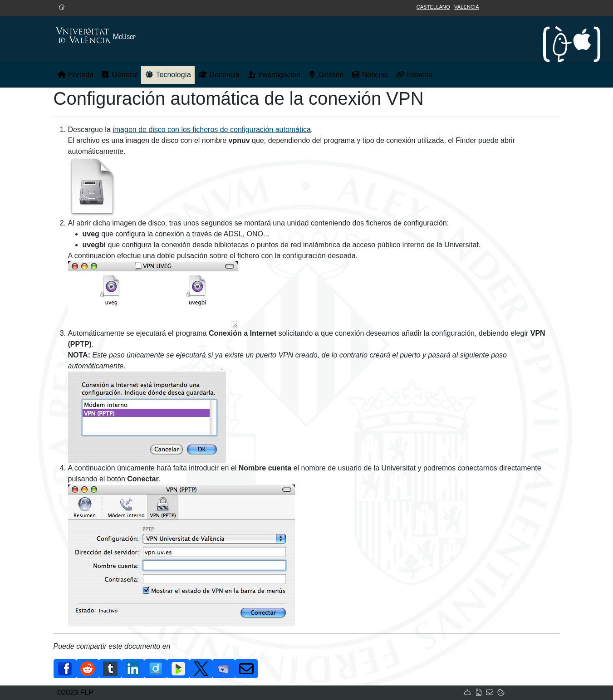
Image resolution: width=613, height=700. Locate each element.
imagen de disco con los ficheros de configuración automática (212, 130)
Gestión (326, 75)
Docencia (219, 75)
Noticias (370, 75)
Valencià (467, 7)
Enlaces (414, 75)
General (119, 75)
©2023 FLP (75, 693)
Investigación (274, 75)
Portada (75, 75)
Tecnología (168, 75)
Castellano (433, 7)
